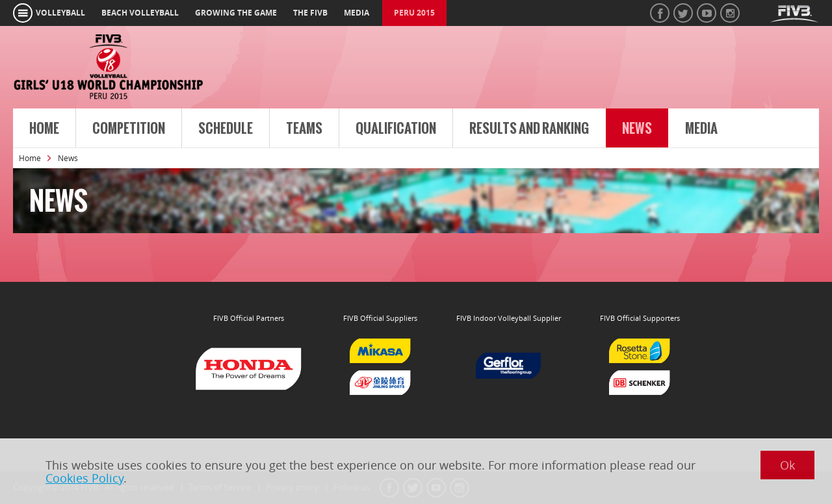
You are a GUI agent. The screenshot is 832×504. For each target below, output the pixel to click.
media (357, 13)
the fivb (310, 13)
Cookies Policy (84, 478)
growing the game (236, 13)
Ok (787, 465)
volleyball (60, 13)
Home (44, 129)
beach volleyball (140, 13)
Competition (129, 129)
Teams (304, 129)
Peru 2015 (414, 13)
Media (701, 129)
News (637, 129)
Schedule (226, 129)
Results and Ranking (529, 129)
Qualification (396, 129)
